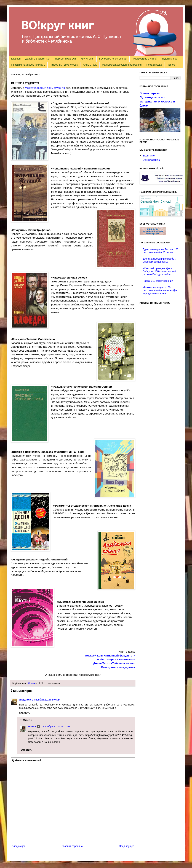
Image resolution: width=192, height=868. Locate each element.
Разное (171, 65)
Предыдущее (127, 846)
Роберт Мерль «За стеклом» (116, 659)
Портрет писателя (65, 59)
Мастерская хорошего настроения (122, 65)
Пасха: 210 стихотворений (158, 281)
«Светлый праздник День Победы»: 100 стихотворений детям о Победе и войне (160, 271)
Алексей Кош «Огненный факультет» (110, 655)
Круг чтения (87, 59)
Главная (16, 59)
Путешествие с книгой (144, 59)
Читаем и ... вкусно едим (64, 65)
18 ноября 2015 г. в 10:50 (55, 727)
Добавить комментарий (26, 760)
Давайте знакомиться (38, 59)
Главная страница (72, 846)
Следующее (18, 846)
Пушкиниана (169, 59)
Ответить (25, 713)
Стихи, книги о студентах (118, 667)
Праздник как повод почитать (28, 65)
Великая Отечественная (113, 59)
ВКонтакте (149, 156)
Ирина (32, 683)
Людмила (25, 700)
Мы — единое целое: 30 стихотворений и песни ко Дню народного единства (160, 290)
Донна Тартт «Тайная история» (114, 663)
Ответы (27, 720)
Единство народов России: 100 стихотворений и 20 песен (161, 251)
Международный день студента (45, 88)
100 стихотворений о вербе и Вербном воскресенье (160, 260)
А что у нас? (90, 65)
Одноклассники (152, 160)
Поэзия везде (154, 65)
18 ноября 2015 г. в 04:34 (46, 700)
